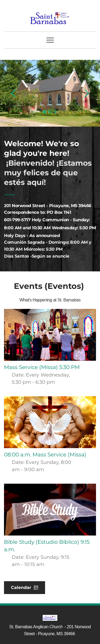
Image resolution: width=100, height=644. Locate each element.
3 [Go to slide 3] (55, 112)
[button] (50, 40)
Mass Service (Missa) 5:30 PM (42, 367)
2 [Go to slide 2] (50, 112)
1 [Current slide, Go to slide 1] (45, 112)
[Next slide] (86, 93)
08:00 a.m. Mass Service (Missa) (45, 455)
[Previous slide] (14, 93)
